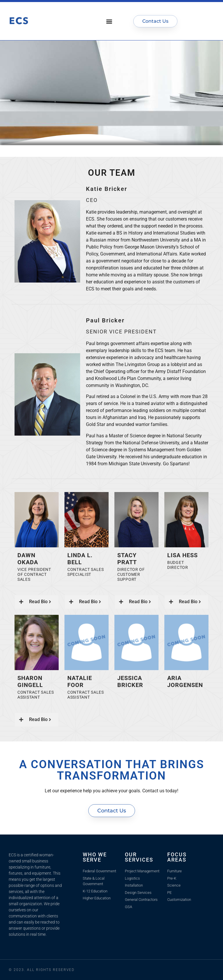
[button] (109, 21)
